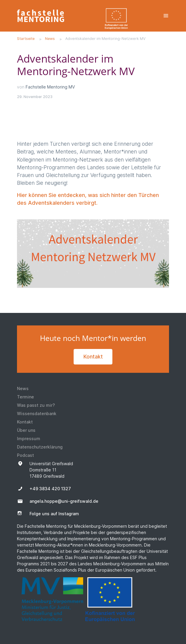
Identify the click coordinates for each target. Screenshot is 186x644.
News (50, 39)
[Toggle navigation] (166, 16)
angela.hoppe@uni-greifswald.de (64, 501)
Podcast (25, 455)
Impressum (29, 439)
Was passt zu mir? (36, 405)
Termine (25, 397)
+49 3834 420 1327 (50, 489)
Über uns (26, 430)
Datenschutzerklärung (40, 447)
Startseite (26, 39)
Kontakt (93, 357)
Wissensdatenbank (37, 413)
